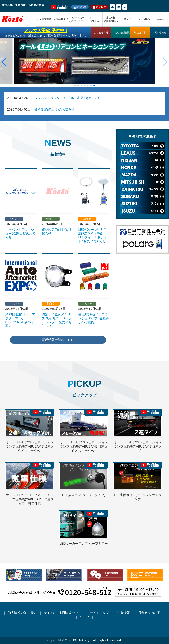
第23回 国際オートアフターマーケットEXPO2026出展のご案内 (20, 320)
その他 (161, 19)
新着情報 (81, 7)
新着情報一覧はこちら (58, 340)
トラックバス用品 (94, 19)
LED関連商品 (44, 19)
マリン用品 (144, 19)
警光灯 (127, 19)
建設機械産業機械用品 (111, 19)
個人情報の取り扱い (22, 613)
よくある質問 (101, 33)
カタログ (101, 7)
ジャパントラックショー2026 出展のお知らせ (67, 98)
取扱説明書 (140, 33)
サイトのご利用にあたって (63, 613)
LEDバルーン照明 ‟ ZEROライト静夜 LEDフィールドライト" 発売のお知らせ (93, 235)
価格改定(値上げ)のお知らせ (54, 109)
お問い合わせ (159, 33)
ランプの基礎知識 (120, 33)
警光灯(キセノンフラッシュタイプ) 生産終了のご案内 (94, 318)
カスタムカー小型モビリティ (78, 19)
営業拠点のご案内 (151, 613)
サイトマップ (100, 613)
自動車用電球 (61, 19)
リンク (84, 617)
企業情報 (124, 613)
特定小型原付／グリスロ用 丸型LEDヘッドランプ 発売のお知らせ (57, 320)
